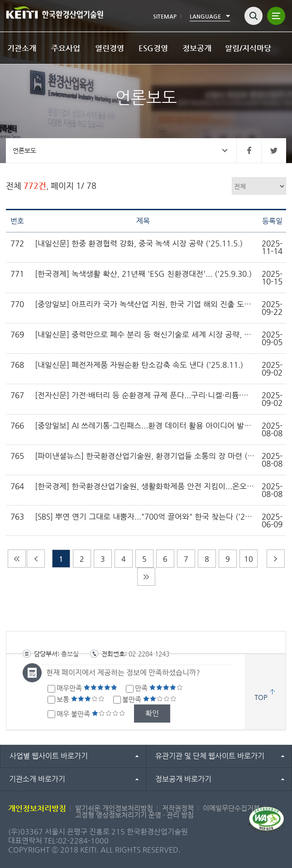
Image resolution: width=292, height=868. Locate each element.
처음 (17, 559)
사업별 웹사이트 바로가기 (49, 756)
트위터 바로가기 (274, 150)
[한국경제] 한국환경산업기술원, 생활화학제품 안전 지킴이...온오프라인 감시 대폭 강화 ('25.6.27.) (145, 486)
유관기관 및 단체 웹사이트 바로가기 (210, 756)
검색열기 (254, 16)
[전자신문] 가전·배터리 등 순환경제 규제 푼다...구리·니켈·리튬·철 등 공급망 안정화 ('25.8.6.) (145, 395)
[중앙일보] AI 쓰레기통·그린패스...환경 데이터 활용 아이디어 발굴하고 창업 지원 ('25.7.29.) (145, 426)
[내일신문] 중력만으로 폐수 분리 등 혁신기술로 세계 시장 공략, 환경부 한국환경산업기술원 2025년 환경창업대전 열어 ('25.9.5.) (145, 335)
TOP (261, 697)
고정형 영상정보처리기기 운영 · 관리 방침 (134, 815)
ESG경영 (153, 48)
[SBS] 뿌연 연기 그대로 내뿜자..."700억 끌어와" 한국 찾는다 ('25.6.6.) (145, 517)
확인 (152, 713)
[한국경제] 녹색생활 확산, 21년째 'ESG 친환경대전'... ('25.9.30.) (143, 274)
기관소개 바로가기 (37, 779)
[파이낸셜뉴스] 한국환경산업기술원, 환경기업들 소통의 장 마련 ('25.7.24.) (145, 456)
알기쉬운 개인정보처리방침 (114, 808)
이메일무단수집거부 (231, 808)
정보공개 (197, 48)
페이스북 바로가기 (249, 150)
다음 (276, 559)
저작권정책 (178, 808)
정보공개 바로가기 (183, 779)
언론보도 (24, 150)
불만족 (149, 699)
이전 (36, 559)
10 (249, 559)
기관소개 (22, 48)
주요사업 (66, 48)
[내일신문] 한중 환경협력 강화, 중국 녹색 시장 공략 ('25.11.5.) (139, 244)
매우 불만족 (91, 714)
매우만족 (87, 688)
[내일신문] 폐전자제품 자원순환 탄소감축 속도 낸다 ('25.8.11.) (139, 365)
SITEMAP (165, 16)
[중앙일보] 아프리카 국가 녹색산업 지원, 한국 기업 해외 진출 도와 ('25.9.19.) (145, 304)
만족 (159, 688)
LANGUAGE (205, 16)
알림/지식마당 (248, 48)
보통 (81, 699)
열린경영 (110, 48)
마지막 (146, 577)
